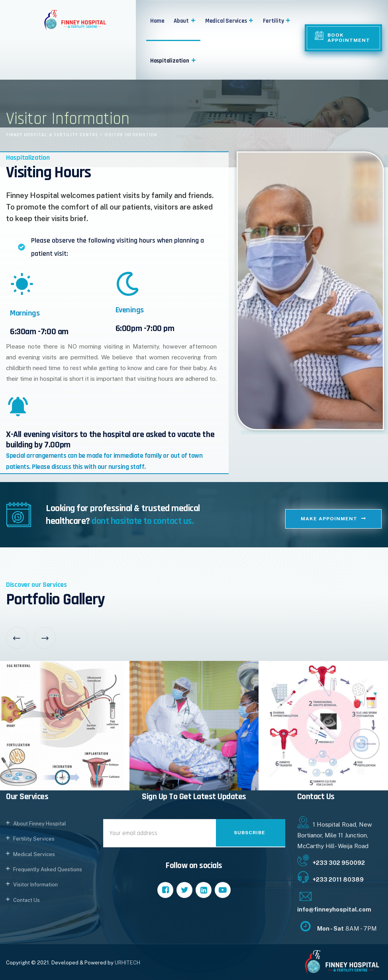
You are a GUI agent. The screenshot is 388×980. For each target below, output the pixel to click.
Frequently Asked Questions (48, 869)
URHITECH (127, 963)
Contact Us (26, 900)
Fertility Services (34, 839)
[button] (192, 21)
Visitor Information (35, 885)
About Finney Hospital (40, 824)
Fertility (277, 21)
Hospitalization (173, 61)
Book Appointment (349, 38)
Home (157, 21)
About (185, 21)
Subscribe (250, 833)
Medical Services (229, 21)
